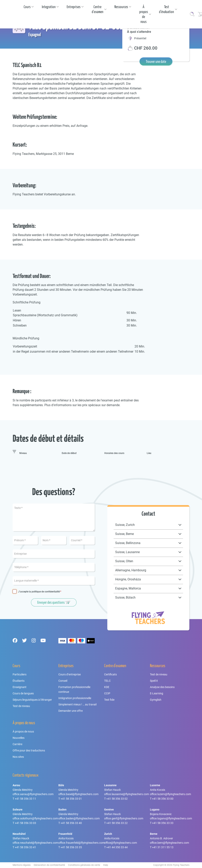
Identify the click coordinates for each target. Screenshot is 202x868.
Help (106, 865)
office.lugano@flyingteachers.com (171, 818)
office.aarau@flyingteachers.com (33, 794)
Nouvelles (19, 738)
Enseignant (20, 687)
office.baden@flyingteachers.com (79, 818)
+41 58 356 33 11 (25, 799)
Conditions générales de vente (84, 865)
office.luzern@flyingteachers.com (170, 794)
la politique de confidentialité (44, 592)
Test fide (109, 700)
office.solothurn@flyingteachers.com (35, 818)
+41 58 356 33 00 (163, 799)
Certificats (110, 674)
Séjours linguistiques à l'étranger (32, 700)
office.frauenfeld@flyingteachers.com (81, 843)
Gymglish (156, 700)
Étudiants (19, 681)
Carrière (17, 744)
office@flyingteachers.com (121, 843)
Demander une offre (71, 711)
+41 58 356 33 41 (25, 847)
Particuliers (20, 674)
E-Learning (157, 693)
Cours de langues (23, 693)
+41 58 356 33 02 (117, 799)
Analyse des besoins (162, 687)
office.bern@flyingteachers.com (169, 843)
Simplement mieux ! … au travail (77, 704)
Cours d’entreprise (70, 674)
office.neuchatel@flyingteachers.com (35, 843)
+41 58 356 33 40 (71, 823)
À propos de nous (23, 731)
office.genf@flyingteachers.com (124, 818)
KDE (107, 687)
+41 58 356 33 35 (71, 847)
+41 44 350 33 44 (117, 847)
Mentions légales (22, 865)
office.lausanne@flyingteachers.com (127, 794)
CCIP (107, 693)
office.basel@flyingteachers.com (78, 794)
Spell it (154, 681)
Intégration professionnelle (75, 698)
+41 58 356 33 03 (25, 823)
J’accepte (39, 592)
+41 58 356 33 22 (117, 823)
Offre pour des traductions (29, 750)
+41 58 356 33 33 (163, 823)
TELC (107, 681)
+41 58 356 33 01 (71, 799)
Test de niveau (21, 706)
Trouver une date (156, 61)
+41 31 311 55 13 (163, 847)
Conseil (63, 681)
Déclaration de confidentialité (49, 865)
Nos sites (18, 757)
